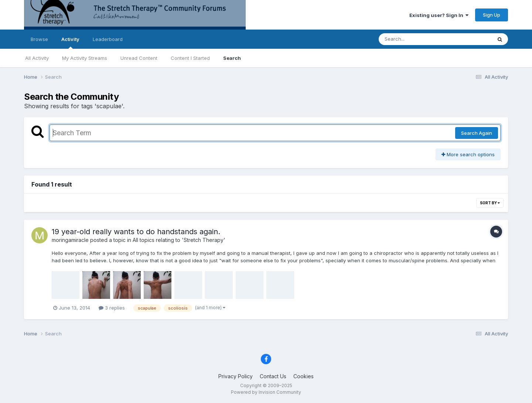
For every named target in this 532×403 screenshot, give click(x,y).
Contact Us (273, 376)
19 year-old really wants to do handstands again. (136, 232)
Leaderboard (108, 39)
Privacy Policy (236, 376)
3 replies (112, 308)
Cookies (303, 376)
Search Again (477, 133)
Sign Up (492, 15)
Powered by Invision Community (266, 392)
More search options (468, 154)
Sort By (490, 203)
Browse (39, 39)
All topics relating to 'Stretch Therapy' (179, 240)
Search (232, 58)
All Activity (37, 58)
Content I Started (190, 58)
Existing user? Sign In (439, 15)
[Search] (415, 39)
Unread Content (139, 58)
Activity (70, 42)
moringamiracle (70, 240)
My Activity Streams (85, 58)
